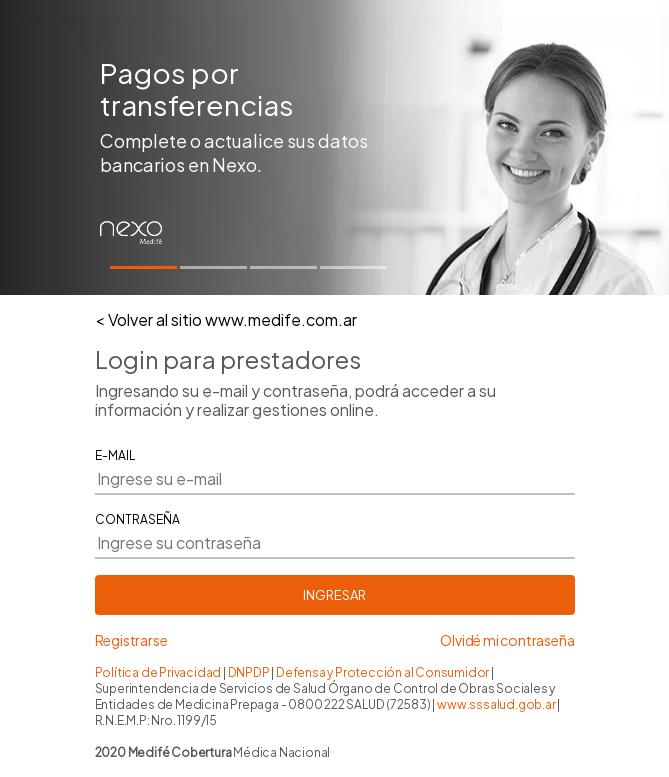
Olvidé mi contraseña (507, 640)
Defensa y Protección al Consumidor (383, 672)
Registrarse (131, 640)
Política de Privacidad (158, 672)
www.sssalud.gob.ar (496, 704)
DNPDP (250, 672)
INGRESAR (334, 595)
